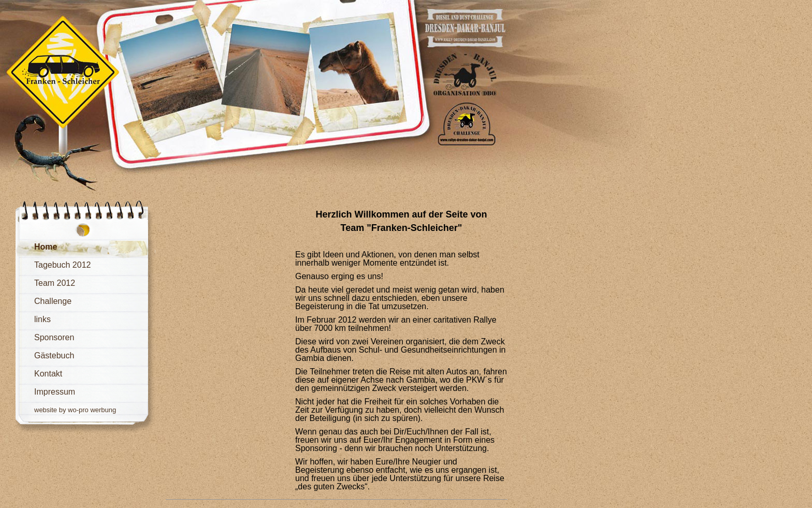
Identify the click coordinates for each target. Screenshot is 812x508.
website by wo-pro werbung (75, 410)
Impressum (55, 392)
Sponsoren (54, 337)
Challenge (53, 301)
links (42, 319)
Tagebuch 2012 (62, 265)
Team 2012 (55, 283)
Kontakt (48, 374)
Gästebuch (54, 355)
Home (46, 247)
